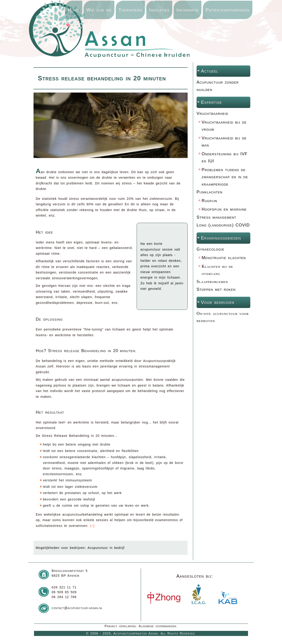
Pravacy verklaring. (121, 626)
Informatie (188, 10)
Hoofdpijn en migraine (224, 209)
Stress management (216, 217)
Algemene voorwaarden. (158, 626)
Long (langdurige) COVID (223, 225)
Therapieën (130, 10)
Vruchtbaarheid (212, 113)
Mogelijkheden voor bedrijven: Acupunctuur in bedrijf (80, 548)
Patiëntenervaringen (228, 10)
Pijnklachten (210, 192)
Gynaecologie (210, 249)
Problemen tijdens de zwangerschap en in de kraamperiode (225, 177)
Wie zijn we (99, 10)
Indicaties (159, 10)
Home (73, 10)
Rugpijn (209, 201)
